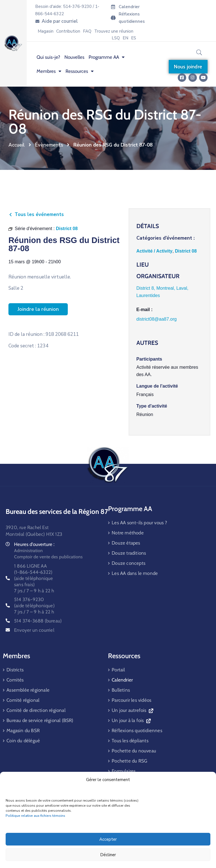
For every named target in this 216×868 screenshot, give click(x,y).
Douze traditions (129, 553)
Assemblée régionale (28, 690)
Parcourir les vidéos (131, 700)
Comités (15, 680)
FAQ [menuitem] (87, 31)
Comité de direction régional (36, 710)
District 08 (186, 251)
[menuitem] (125, 38)
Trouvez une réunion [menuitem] (114, 31)
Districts (15, 670)
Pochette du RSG (129, 761)
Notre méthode (128, 533)
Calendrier (122, 680)
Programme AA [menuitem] (107, 57)
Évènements (49, 145)
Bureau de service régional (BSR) (40, 720)
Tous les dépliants (130, 741)
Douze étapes (126, 543)
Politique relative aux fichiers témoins (35, 816)
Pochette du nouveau (134, 751)
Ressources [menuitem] (80, 71)
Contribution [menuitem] (68, 31)
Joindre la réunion (38, 309)
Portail (118, 670)
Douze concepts (129, 563)
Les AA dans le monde (135, 573)
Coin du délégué (23, 741)
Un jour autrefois (132, 710)
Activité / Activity (154, 251)
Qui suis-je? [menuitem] (48, 57)
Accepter (108, 839)
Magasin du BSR (23, 730)
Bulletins (121, 690)
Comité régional (23, 700)
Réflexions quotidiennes (137, 730)
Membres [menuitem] (49, 71)
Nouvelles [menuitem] (74, 57)
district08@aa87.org (157, 319)
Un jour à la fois (131, 720)
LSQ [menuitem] (116, 38)
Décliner (108, 855)
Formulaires (124, 771)
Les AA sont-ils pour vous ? (139, 523)
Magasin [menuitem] (46, 31)
